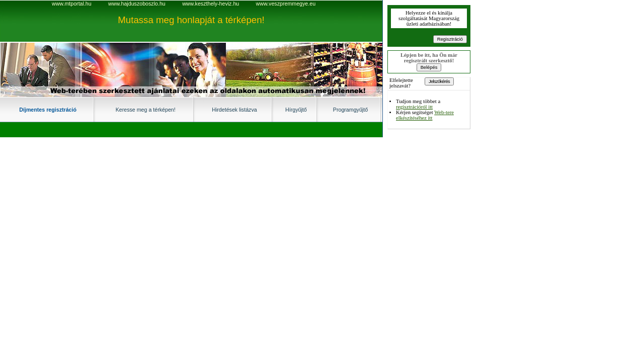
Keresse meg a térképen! (146, 110)
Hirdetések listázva (234, 110)
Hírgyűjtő (296, 110)
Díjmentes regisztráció (48, 110)
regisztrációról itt (414, 107)
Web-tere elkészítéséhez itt (425, 115)
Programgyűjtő (350, 110)
